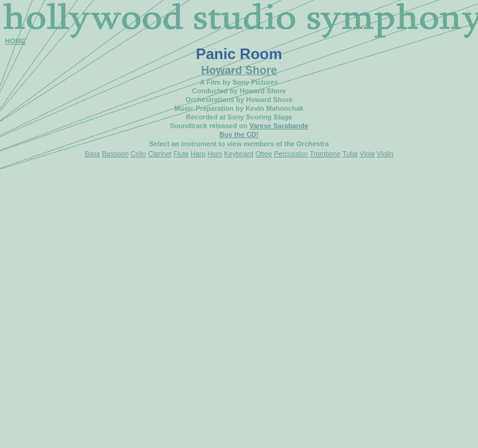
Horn (215, 154)
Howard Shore (239, 70)
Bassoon (115, 154)
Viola (367, 154)
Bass (92, 154)
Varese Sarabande (279, 126)
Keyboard (239, 154)
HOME (15, 41)
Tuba (350, 154)
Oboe (264, 154)
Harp (198, 154)
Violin (385, 154)
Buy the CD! (239, 134)
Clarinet (160, 154)
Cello (138, 154)
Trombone (325, 154)
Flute (181, 154)
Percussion (291, 154)
